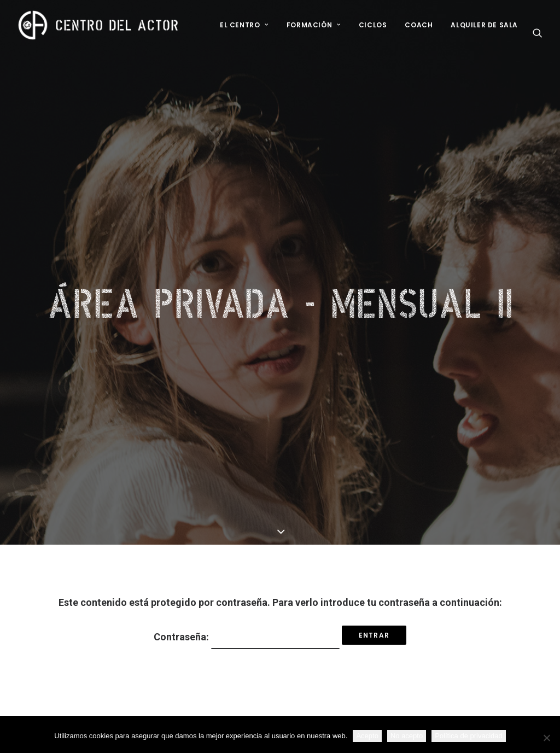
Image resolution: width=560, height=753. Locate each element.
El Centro (244, 25)
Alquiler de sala (484, 25)
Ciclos (373, 25)
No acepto (407, 736)
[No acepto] (546, 738)
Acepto (367, 736)
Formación (314, 25)
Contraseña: (247, 600)
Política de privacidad (469, 736)
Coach (419, 25)
